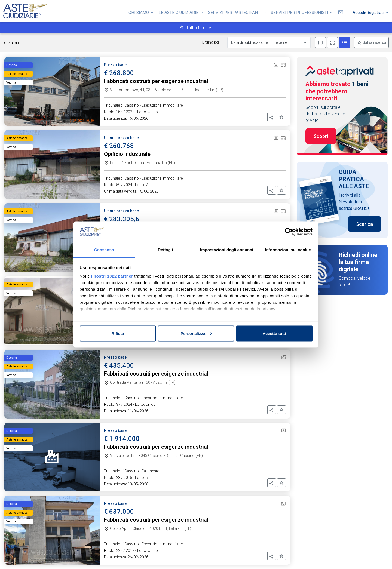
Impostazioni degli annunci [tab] (227, 250)
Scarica (365, 224)
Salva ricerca (374, 42)
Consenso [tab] (104, 250)
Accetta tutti (274, 333)
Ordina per (211, 42)
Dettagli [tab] (166, 250)
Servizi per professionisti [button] (300, 12)
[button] (272, 117)
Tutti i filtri (196, 28)
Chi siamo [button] (139, 12)
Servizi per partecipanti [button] (235, 12)
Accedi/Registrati (369, 12)
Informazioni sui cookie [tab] (288, 250)
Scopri (321, 136)
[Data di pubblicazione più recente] (269, 43)
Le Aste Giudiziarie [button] (179, 12)
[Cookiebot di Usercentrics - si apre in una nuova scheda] (289, 232)
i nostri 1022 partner (112, 276)
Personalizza (196, 333)
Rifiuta (118, 333)
